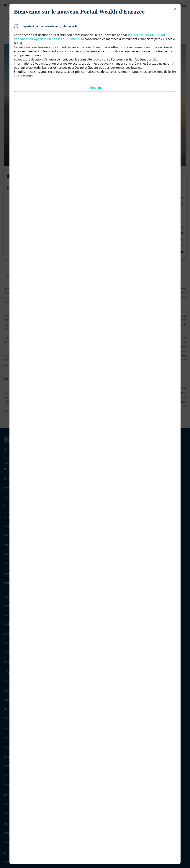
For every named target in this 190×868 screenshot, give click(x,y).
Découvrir (95, 88)
